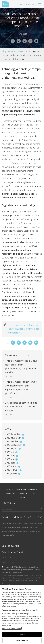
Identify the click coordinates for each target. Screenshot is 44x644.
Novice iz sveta (16, 51)
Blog (4, 51)
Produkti (21, 490)
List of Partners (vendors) (12, 628)
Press (21, 493)
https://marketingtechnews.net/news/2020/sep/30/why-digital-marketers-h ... (24, 329)
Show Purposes (22, 640)
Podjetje (21, 497)
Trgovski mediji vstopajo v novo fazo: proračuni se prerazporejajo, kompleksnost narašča (21, 368)
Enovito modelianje (22, 517)
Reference (11, 493)
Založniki (33, 490)
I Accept (22, 634)
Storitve (9, 490)
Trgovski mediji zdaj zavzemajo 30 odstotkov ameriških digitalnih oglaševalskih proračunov (21, 389)
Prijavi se (7, 585)
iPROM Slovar (9, 503)
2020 (15, 434)
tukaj (35, 580)
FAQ (35, 493)
